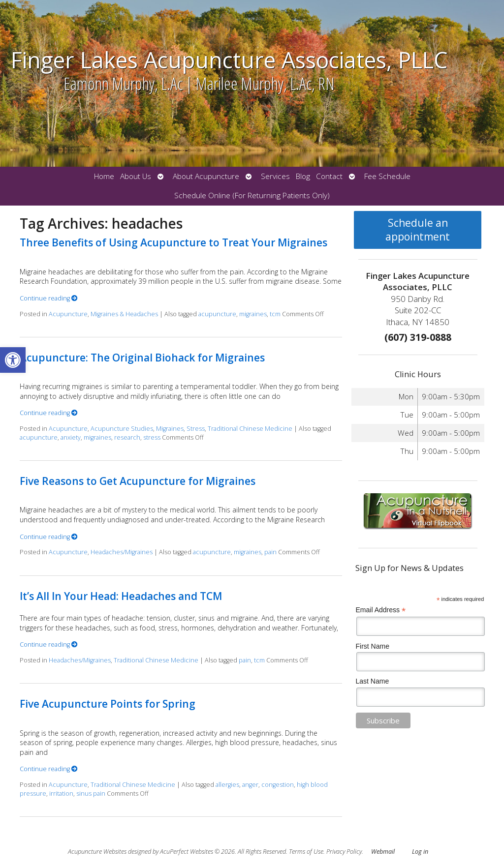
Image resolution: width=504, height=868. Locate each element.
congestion (278, 785)
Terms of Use (306, 852)
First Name (373, 646)
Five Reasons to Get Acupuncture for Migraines (138, 481)
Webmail (383, 852)
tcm (275, 314)
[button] (13, 360)
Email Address (381, 610)
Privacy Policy (344, 852)
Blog (303, 176)
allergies (227, 785)
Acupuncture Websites (97, 852)
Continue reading (49, 298)
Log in (420, 852)
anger (250, 785)
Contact (329, 176)
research (127, 437)
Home (104, 176)
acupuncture (217, 314)
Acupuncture (68, 314)
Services (275, 176)
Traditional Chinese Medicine (250, 429)
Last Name (373, 681)
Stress (196, 429)
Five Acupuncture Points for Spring (108, 704)
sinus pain (91, 793)
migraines (253, 314)
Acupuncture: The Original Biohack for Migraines (142, 358)
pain (270, 552)
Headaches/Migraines (122, 552)
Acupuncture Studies (122, 429)
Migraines (170, 429)
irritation (61, 793)
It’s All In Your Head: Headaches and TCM (121, 596)
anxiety (71, 437)
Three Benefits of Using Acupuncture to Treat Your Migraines (173, 242)
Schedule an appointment (418, 230)
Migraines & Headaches (124, 314)
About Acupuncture (206, 176)
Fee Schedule (387, 176)
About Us (136, 176)
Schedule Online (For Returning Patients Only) (252, 195)
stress (152, 437)
